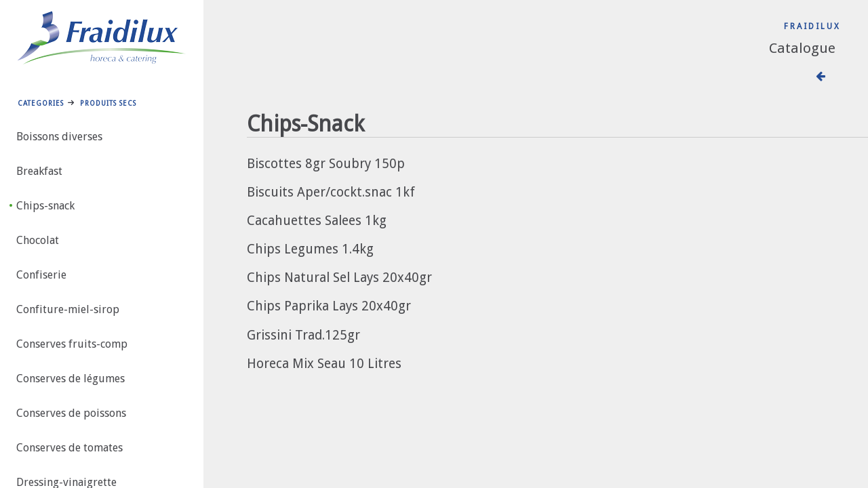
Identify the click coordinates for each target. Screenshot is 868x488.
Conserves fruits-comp (72, 344)
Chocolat (38, 240)
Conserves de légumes (71, 379)
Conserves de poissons (71, 413)
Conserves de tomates (70, 448)
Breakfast (39, 171)
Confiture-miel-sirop (68, 309)
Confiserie (41, 275)
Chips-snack (45, 206)
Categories (41, 103)
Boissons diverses (59, 137)
